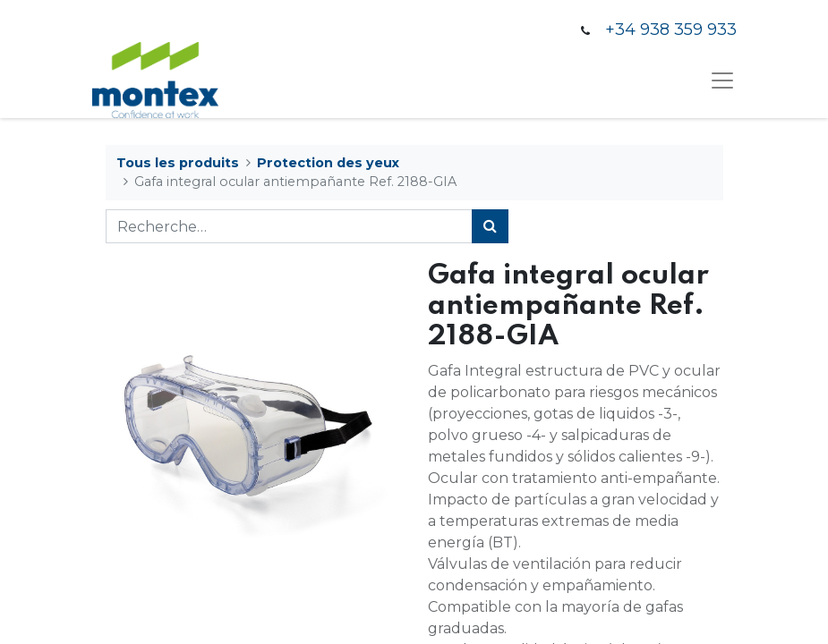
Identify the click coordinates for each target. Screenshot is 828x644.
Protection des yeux (328, 163)
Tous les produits (178, 163)
